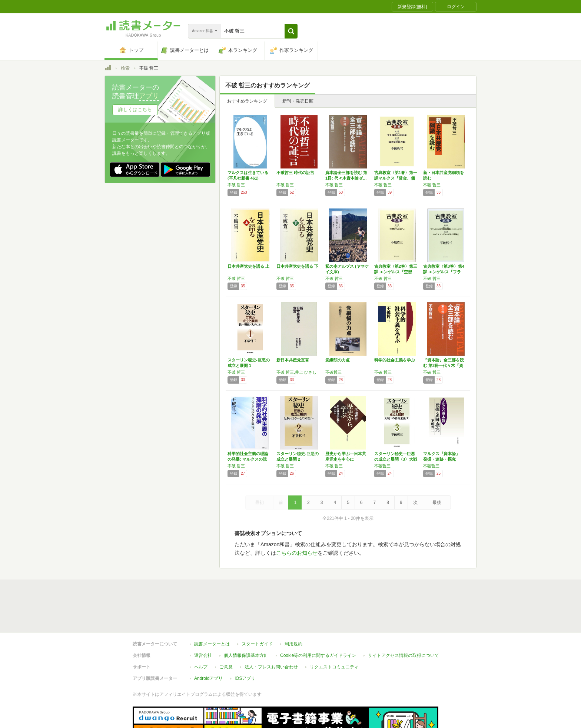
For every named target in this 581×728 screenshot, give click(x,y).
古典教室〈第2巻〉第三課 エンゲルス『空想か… (396, 272)
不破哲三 (333, 372)
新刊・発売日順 (298, 101)
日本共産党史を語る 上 (248, 266)
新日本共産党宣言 (293, 360)
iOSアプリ (245, 644)
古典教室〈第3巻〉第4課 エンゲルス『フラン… (444, 272)
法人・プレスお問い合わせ (271, 633)
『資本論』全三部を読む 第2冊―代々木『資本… (444, 365)
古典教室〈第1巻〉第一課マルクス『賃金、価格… (396, 178)
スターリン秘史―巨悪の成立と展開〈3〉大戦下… (396, 459)
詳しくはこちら (135, 109)
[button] (291, 31)
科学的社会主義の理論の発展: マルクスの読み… (248, 459)
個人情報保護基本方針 (246, 621)
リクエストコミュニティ (334, 633)
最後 (437, 502)
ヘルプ (201, 633)
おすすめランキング (247, 101)
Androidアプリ (208, 644)
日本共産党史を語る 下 (297, 266)
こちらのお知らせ (297, 553)
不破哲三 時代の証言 (295, 173)
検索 (125, 68)
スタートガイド (257, 610)
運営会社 (203, 621)
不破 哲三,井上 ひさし (296, 372)
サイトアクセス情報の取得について (404, 621)
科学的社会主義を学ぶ (395, 360)
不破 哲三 (236, 185)
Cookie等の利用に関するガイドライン (318, 621)
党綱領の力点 (338, 360)
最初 (259, 502)
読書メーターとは (212, 610)
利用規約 (293, 610)
